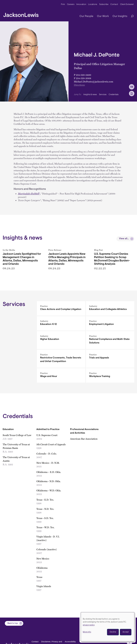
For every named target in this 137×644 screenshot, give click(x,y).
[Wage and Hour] (61, 376)
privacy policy (89, 625)
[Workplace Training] (110, 376)
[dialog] (108, 627)
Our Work (103, 16)
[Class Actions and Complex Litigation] (61, 309)
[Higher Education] (61, 341)
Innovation (81, 4)
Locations (93, 4)
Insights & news (90, 95)
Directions (79, 85)
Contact (114, 4)
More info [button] (87, 632)
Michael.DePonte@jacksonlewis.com (94, 81)
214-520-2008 (83, 78)
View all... (124, 239)
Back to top (13, 623)
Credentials (114, 95)
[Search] (131, 16)
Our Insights (120, 16)
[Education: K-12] (61, 324)
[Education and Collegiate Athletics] (110, 309)
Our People (86, 16)
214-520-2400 (83, 75)
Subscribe (104, 4)
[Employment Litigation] (110, 324)
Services (103, 95)
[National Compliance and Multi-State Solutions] (110, 341)
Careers (71, 4)
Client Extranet (127, 4)
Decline (113, 632)
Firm (63, 4)
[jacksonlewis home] (21, 14)
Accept (126, 632)
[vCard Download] (132, 87)
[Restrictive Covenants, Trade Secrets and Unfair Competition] (61, 359)
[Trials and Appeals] (110, 359)
